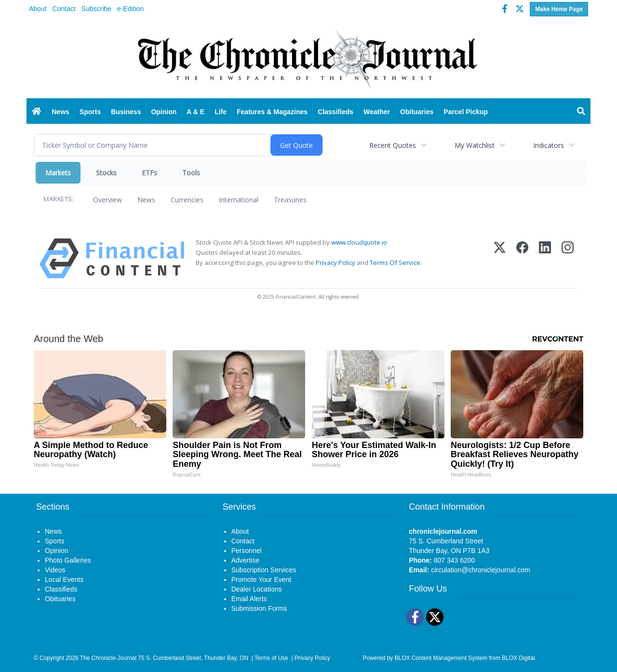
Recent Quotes (393, 145)
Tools (191, 173)
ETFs (149, 173)
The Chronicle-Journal (108, 658)
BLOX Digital (518, 658)
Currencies (187, 200)
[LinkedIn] (545, 258)
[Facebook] (522, 258)
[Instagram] (568, 258)
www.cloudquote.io (359, 242)
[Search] (581, 112)
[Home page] (308, 59)
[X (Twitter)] (500, 258)
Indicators (549, 145)
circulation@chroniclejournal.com (481, 570)
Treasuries (290, 200)
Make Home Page (559, 9)
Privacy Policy (335, 263)
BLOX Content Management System (441, 658)
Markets (58, 173)
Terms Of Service (395, 263)
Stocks (106, 173)
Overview (107, 200)
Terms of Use (271, 658)
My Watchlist (475, 145)
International (239, 200)
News (146, 200)
